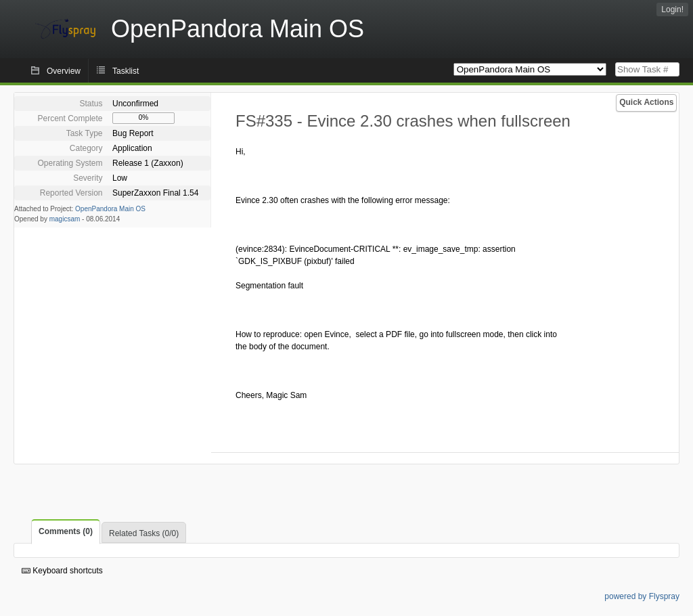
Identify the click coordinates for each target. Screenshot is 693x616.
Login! (672, 9)
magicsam (65, 219)
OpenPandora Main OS (110, 209)
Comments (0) (66, 531)
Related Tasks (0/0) (144, 533)
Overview (64, 71)
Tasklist (126, 71)
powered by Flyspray (642, 596)
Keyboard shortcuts (62, 571)
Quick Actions (646, 102)
